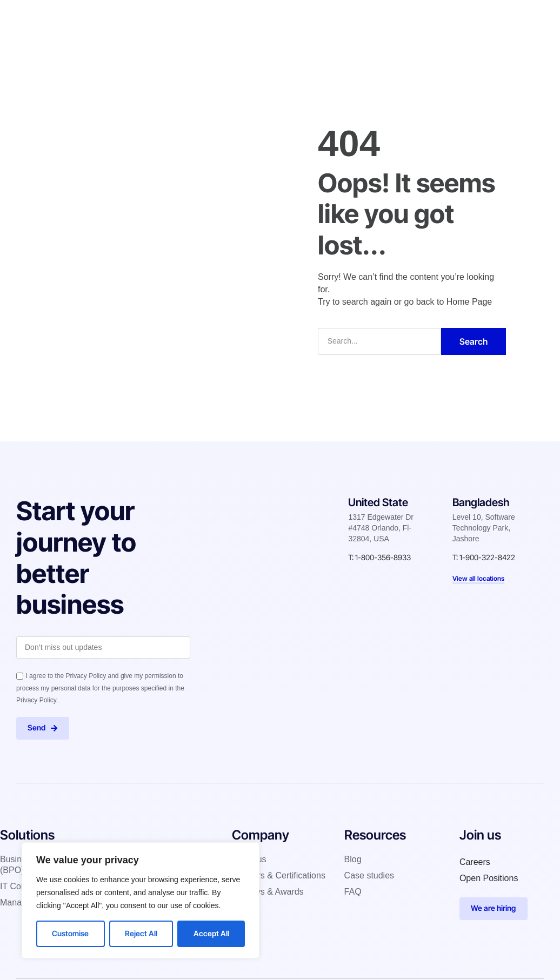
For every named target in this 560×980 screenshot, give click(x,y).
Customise (70, 933)
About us (249, 860)
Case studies (305, 18)
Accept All (211, 933)
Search (474, 341)
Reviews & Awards (268, 892)
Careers (475, 862)
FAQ (353, 892)
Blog (355, 18)
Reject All (141, 933)
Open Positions (489, 879)
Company (245, 18)
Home (146, 18)
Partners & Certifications (279, 876)
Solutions (192, 18)
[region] (141, 900)
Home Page (469, 301)
